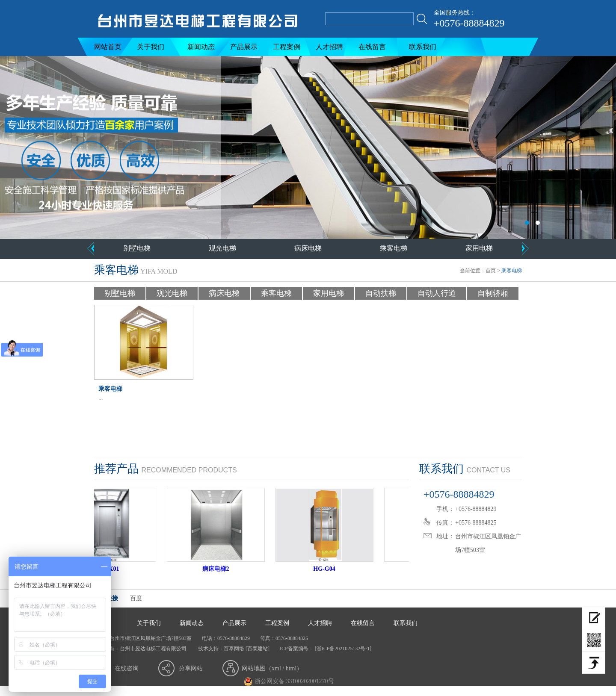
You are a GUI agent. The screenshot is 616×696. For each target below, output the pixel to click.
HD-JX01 (112, 569)
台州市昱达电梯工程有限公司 (308, 147)
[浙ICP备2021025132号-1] (343, 649)
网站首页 (108, 47)
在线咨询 (127, 668)
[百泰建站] (258, 649)
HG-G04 (329, 569)
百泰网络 (234, 649)
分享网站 (191, 668)
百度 (136, 598)
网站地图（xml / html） (272, 668)
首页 (491, 271)
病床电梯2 (221, 569)
